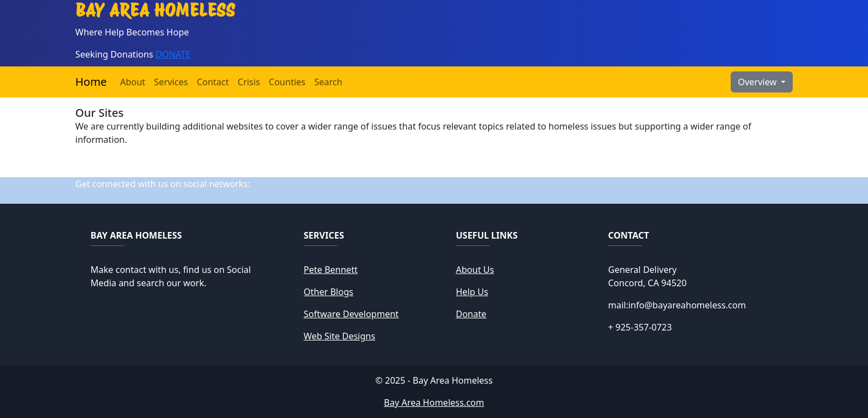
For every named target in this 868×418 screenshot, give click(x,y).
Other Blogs (329, 292)
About (133, 82)
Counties (287, 82)
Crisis (249, 82)
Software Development (352, 314)
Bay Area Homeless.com (434, 402)
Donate (471, 314)
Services (171, 82)
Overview (758, 82)
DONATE (173, 54)
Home (91, 82)
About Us (475, 270)
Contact (213, 82)
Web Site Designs (340, 336)
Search (329, 82)
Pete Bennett (331, 270)
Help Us (472, 292)
